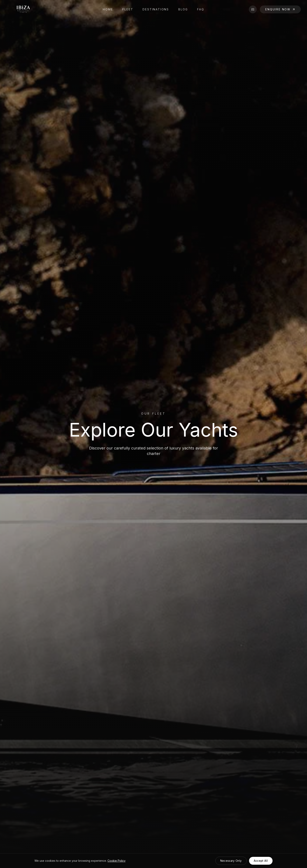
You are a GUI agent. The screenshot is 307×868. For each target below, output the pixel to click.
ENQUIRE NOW (280, 9)
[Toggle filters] (253, 9)
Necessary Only (231, 861)
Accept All (261, 861)
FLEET (128, 9)
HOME (108, 9)
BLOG (183, 9)
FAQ (201, 9)
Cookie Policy (116, 861)
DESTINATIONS (156, 9)
